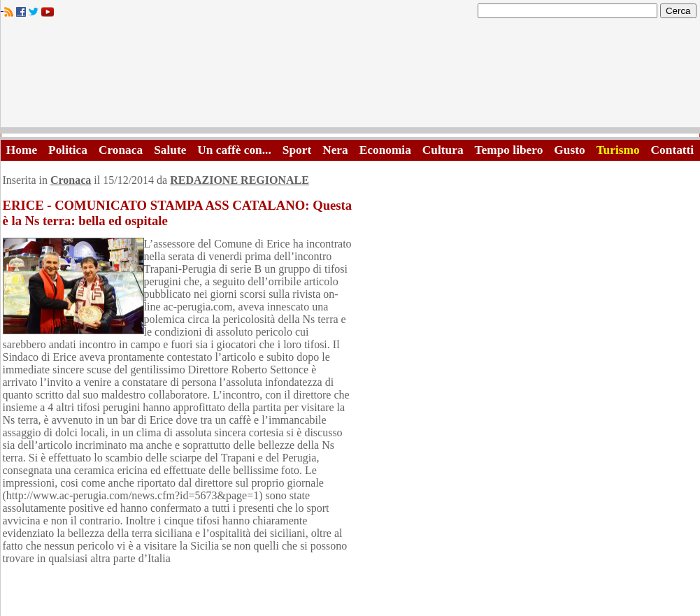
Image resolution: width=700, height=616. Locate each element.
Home (22, 150)
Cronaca (121, 150)
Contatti (673, 150)
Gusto (569, 150)
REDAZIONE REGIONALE (240, 180)
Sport (297, 150)
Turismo (618, 150)
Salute (170, 150)
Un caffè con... (234, 150)
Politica (68, 150)
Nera (335, 150)
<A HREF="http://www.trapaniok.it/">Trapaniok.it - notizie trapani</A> (350, 77)
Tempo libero (509, 150)
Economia (385, 150)
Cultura (443, 150)
